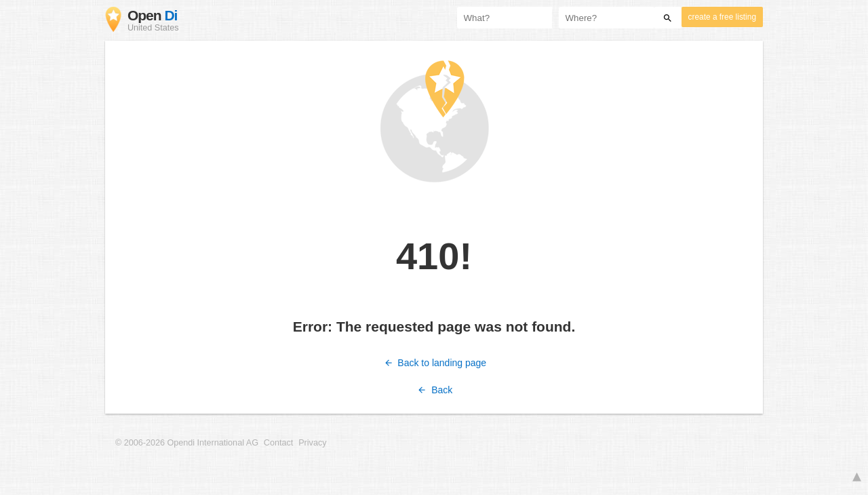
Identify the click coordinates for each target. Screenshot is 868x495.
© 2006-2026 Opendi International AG (187, 443)
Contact (278, 443)
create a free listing (722, 17)
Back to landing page (434, 363)
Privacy (312, 443)
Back (434, 390)
